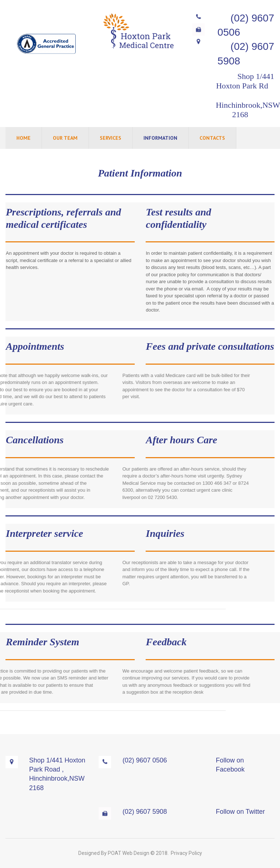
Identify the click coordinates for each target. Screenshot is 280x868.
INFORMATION (160, 138)
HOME (23, 138)
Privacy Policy (186, 853)
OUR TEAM (65, 138)
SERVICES (111, 138)
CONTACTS (212, 138)
